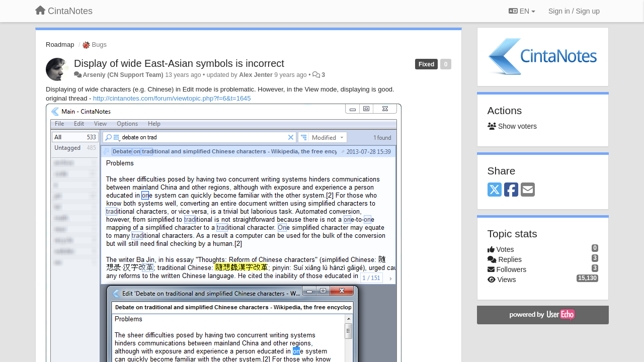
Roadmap (60, 44)
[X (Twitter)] (495, 190)
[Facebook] (511, 190)
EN (522, 11)
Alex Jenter (256, 75)
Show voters (512, 126)
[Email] (528, 190)
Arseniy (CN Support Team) (123, 75)
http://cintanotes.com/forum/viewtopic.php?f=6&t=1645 (172, 98)
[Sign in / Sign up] (574, 11)
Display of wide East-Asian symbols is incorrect (179, 63)
